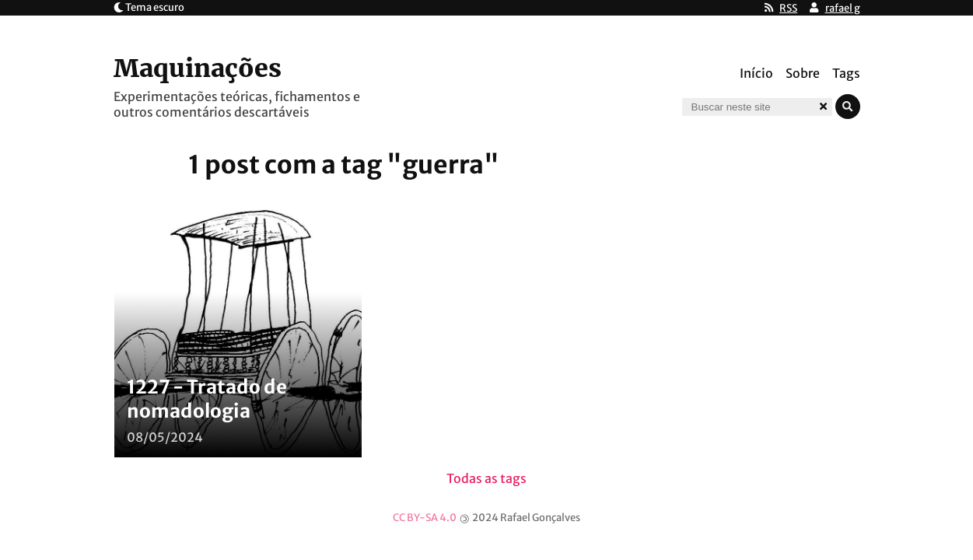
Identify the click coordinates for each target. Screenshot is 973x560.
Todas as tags (486, 478)
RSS (788, 8)
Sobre (803, 73)
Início (756, 73)
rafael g (843, 8)
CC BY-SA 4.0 (425, 518)
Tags (846, 73)
